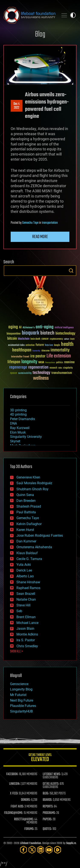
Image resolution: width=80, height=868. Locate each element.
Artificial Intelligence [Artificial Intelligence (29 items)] (64, 328)
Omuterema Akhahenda (34, 547)
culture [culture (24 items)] (67, 339)
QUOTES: (47, 829)
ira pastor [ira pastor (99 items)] (38, 356)
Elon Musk (18, 432)
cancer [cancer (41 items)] (45, 339)
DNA (13, 423)
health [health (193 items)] (67, 344)
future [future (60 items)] (40, 345)
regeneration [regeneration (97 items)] (38, 367)
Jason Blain (25, 629)
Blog (40, 35)
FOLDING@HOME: (14, 813)
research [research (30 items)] (53, 368)
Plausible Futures (23, 706)
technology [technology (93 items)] (41, 373)
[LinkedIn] (41, 850)
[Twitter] (32, 850)
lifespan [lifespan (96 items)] (14, 362)
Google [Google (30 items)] (57, 345)
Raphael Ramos (28, 588)
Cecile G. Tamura (29, 559)
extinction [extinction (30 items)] (30, 345)
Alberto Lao (25, 576)
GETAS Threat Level (40, 758)
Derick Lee (24, 570)
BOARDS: (47, 800)
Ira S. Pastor (26, 640)
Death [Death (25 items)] (72, 339)
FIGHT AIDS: (17, 807)
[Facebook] (23, 850)
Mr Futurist (18, 695)
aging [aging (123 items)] (13, 327)
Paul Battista (26, 512)
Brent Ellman (26, 617)
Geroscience (19, 684)
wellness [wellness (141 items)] (41, 378)
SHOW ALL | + (17, 652)
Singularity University (26, 437)
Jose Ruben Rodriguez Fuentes (40, 535)
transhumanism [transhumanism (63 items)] (62, 373)
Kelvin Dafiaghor (29, 524)
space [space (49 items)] (14, 373)
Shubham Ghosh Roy (32, 489)
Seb (19, 611)
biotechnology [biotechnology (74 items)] (65, 334)
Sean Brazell (26, 594)
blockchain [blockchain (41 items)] (24, 339)
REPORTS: (48, 807)
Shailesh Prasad (29, 506)
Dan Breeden (26, 501)
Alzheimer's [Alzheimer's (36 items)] (29, 328)
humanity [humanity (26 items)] (36, 351)
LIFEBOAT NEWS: (52, 774)
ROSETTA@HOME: (24, 819)
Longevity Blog (21, 689)
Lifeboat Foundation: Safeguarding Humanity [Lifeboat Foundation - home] (29, 15)
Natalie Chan (26, 599)
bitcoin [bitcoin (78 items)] (12, 339)
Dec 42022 (17, 106)
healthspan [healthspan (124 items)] (22, 350)
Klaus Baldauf (27, 553)
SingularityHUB (21, 711)
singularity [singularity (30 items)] (68, 368)
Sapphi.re (71, 843)
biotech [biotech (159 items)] (47, 333)
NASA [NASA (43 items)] (41, 363)
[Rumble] (58, 850)
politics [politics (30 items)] (60, 363)
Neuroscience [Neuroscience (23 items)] (50, 363)
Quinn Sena (25, 495)
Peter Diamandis (23, 419)
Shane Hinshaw (28, 582)
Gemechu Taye (30, 223)
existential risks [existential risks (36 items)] (16, 345)
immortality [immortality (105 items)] (60, 350)
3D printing (18, 410)
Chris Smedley (27, 646)
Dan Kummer (26, 541)
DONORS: (26, 800)
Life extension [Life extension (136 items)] (59, 356)
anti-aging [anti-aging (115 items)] (45, 327)
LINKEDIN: (15, 784)
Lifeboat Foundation (31, 843)
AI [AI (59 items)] (20, 328)
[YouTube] (49, 850)
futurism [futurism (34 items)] (49, 345)
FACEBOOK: (12, 774)
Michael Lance (27, 623)
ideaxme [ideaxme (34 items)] (45, 351)
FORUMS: (29, 829)
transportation (50, 223)
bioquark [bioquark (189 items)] (31, 333)
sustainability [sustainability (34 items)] (25, 373)
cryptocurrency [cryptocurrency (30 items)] (56, 339)
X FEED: (14, 794)
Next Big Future (22, 700)
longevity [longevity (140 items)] (29, 362)
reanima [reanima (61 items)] (69, 362)
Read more (40, 237)
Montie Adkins (27, 634)
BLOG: (46, 794)
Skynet (15, 441)
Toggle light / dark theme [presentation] (73, 15)
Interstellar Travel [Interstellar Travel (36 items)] (20, 357)
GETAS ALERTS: (51, 784)
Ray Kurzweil (20, 428)
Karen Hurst (25, 530)
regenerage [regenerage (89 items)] (18, 367)
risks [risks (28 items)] (60, 368)
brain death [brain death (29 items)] (35, 339)
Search (71, 271)
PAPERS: (47, 819)
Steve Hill (23, 605)
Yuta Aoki (24, 565)
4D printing (18, 414)
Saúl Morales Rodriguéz (34, 483)
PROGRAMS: (49, 813)
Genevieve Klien (28, 477)
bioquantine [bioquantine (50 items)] (14, 334)
